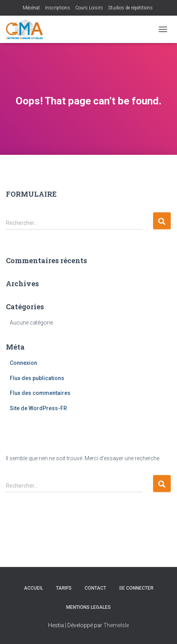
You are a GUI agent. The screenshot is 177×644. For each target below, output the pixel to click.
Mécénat (31, 8)
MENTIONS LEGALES (88, 607)
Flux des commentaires (40, 393)
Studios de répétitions (130, 8)
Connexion (23, 363)
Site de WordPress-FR (38, 408)
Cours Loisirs (89, 8)
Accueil (33, 588)
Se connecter (136, 588)
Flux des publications (37, 378)
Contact (95, 588)
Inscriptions (58, 8)
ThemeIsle (116, 625)
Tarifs (64, 588)
